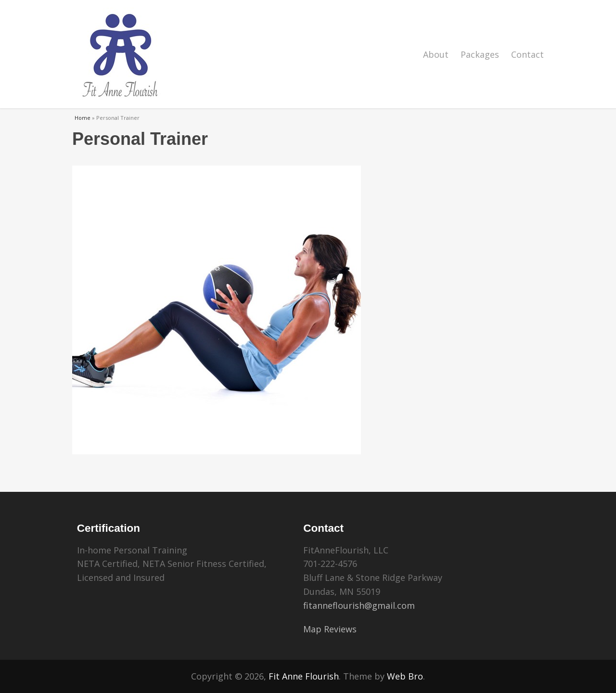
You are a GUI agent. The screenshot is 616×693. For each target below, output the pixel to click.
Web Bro (405, 676)
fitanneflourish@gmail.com (359, 605)
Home (83, 118)
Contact (527, 54)
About (436, 54)
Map (312, 629)
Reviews (340, 629)
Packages (480, 54)
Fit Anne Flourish (304, 676)
